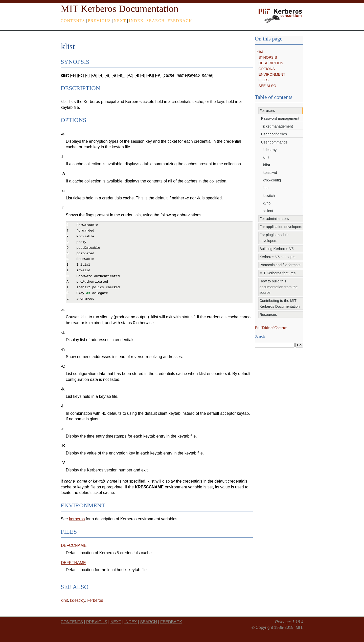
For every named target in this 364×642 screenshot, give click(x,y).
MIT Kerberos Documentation (120, 9)
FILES (263, 80)
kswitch (269, 196)
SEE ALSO (267, 86)
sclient (268, 211)
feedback (180, 21)
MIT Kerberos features (277, 273)
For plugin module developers (274, 238)
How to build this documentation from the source (278, 287)
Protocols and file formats (280, 265)
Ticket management (277, 126)
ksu (266, 188)
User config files (274, 134)
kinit (266, 157)
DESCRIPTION (271, 63)
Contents (73, 21)
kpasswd (270, 173)
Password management (280, 118)
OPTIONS (267, 69)
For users (267, 111)
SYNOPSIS (268, 57)
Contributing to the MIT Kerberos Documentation (279, 303)
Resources (268, 315)
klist (260, 52)
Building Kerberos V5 (276, 249)
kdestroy (270, 150)
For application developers (281, 227)
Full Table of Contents (271, 328)
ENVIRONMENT (272, 74)
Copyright (264, 627)
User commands (274, 142)
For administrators (274, 219)
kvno (267, 203)
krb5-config (272, 180)
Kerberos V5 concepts (277, 257)
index (136, 21)
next (120, 21)
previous (99, 21)
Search (156, 21)
